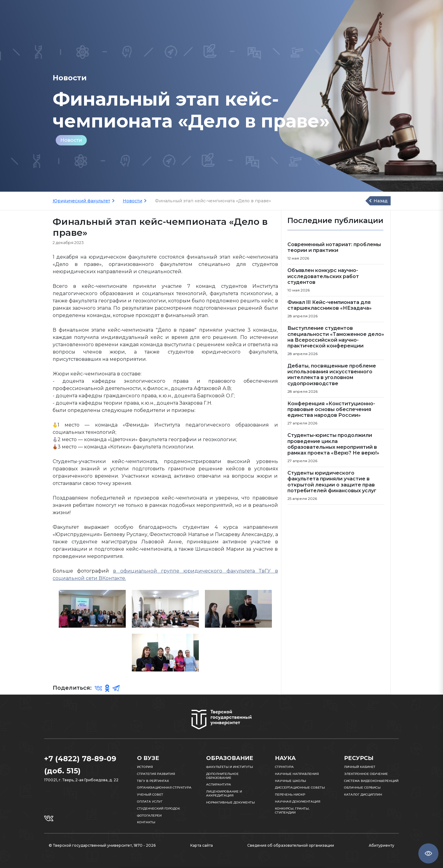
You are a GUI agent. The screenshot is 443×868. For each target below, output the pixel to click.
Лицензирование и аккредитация (224, 793)
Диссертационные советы (300, 788)
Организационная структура (164, 788)
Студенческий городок (158, 809)
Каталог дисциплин (363, 795)
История (145, 767)
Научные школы (290, 781)
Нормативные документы (230, 802)
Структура (284, 767)
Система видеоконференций (371, 781)
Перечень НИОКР (290, 795)
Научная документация (298, 802)
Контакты (146, 822)
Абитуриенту (381, 845)
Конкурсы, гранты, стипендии (292, 810)
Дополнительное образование (222, 776)
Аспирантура (219, 784)
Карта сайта (202, 845)
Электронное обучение (366, 774)
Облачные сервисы (362, 788)
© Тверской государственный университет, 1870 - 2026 (102, 845)
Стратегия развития (156, 774)
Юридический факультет (81, 201)
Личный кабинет (360, 767)
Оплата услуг (150, 802)
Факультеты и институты (230, 767)
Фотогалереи (149, 816)
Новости (71, 140)
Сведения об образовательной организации (291, 845)
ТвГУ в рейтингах (153, 781)
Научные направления (297, 774)
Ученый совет (150, 795)
